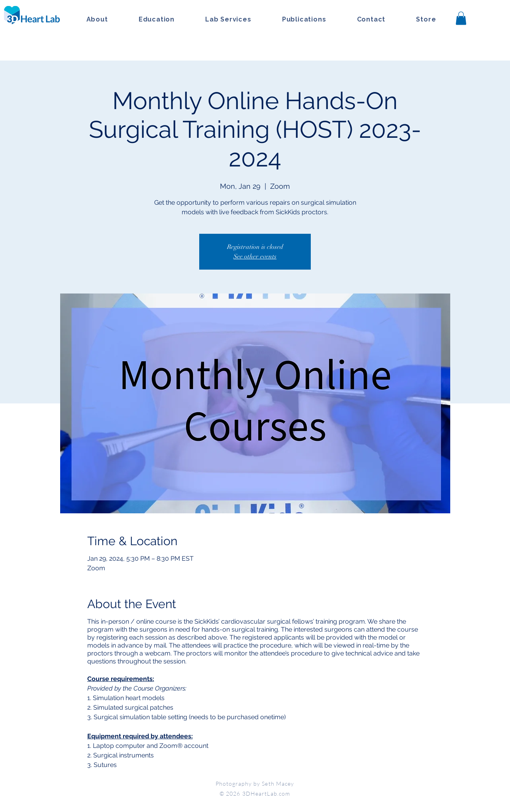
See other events (255, 256)
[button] (461, 18)
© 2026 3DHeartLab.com (255, 793)
